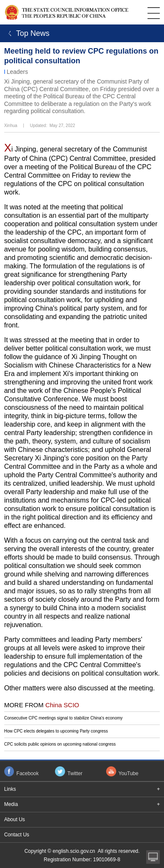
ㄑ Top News (27, 33)
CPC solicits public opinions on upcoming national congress (60, 744)
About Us (15, 819)
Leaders (18, 72)
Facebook (28, 773)
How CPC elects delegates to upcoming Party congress (56, 731)
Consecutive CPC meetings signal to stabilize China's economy (63, 718)
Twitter (75, 773)
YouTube (128, 773)
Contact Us (17, 835)
